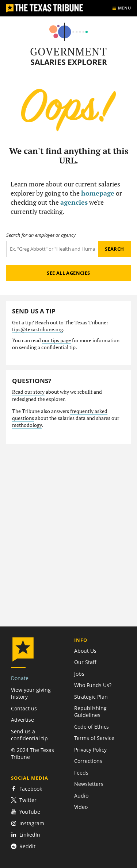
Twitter (24, 800)
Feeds (81, 773)
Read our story (28, 392)
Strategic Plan (91, 697)
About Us (85, 651)
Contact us (24, 708)
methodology (27, 425)
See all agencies (68, 273)
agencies (74, 202)
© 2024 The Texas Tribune (33, 753)
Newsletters (89, 784)
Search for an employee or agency (41, 235)
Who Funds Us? (93, 685)
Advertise (22, 720)
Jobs (79, 674)
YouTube (26, 812)
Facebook (26, 789)
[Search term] (52, 249)
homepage (98, 193)
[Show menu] (121, 8)
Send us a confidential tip (29, 735)
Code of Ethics (92, 727)
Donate (20, 678)
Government (68, 51)
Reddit (23, 846)
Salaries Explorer (69, 62)
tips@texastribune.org (37, 329)
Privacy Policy (90, 750)
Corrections (88, 761)
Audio (81, 796)
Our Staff (85, 662)
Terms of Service (94, 738)
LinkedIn (26, 835)
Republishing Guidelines (90, 711)
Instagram (28, 823)
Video (81, 807)
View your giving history (31, 693)
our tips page (56, 340)
